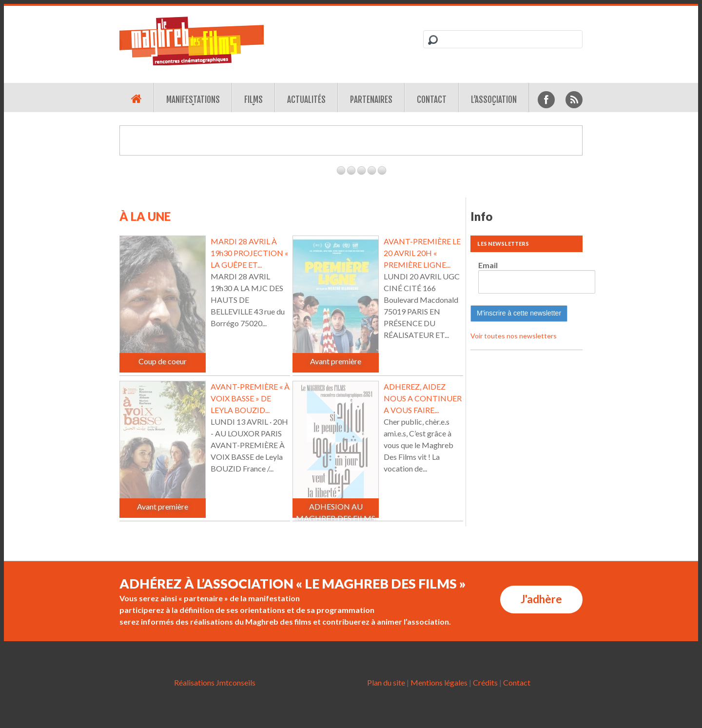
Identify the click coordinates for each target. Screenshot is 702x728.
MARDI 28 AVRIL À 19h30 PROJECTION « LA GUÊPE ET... (249, 253)
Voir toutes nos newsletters (514, 336)
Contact (432, 100)
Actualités (306, 100)
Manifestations (193, 100)
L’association (494, 100)
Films (253, 100)
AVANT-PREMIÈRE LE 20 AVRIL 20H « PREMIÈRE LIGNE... (422, 253)
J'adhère (541, 599)
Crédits (485, 682)
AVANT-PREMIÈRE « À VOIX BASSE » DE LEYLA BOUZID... (250, 398)
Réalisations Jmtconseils (215, 682)
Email (488, 265)
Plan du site (386, 682)
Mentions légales (439, 682)
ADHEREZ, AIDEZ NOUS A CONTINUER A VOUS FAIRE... (423, 398)
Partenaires (371, 100)
